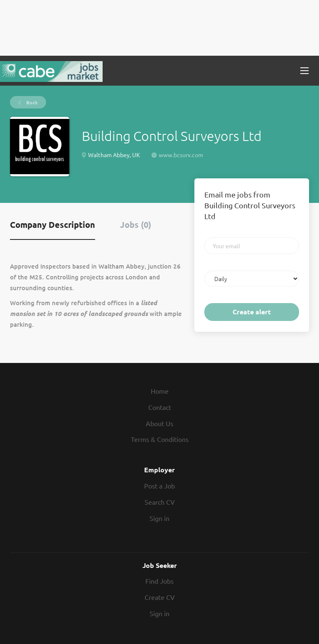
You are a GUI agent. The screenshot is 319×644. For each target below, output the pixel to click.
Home (160, 391)
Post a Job (159, 486)
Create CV (160, 597)
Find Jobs (159, 581)
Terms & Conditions (160, 439)
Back (31, 102)
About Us (159, 423)
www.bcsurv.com (181, 155)
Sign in (159, 518)
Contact (160, 407)
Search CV (160, 502)
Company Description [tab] (53, 225)
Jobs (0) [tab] (136, 225)
